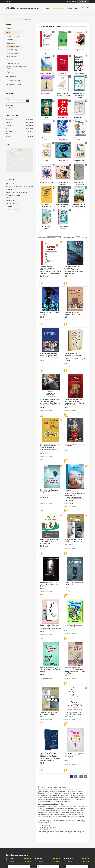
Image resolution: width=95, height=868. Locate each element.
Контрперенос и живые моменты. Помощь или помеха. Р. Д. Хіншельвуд (49, 355)
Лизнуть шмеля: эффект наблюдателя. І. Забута (73, 541)
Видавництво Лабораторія (79, 183)
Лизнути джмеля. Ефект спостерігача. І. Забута (49, 713)
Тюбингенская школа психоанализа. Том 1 (72, 313)
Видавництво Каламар (63, 183)
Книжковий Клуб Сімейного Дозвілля (63, 94)
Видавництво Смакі (47, 182)
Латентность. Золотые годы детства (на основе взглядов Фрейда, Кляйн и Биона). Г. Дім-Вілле (51, 402)
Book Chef (63, 73)
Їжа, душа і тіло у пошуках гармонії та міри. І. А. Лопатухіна (74, 755)
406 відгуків (73, 1)
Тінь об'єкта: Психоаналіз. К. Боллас (50, 313)
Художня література (14, 72)
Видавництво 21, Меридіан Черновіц (79, 205)
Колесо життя (63, 160)
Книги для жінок (12, 57)
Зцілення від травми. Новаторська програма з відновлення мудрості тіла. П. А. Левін (75, 670)
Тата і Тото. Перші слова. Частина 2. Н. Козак (74, 626)
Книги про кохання (13, 53)
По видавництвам (13, 46)
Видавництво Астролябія (63, 139)
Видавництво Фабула (79, 50)
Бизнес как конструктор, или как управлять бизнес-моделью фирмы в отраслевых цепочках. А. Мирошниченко (51, 447)
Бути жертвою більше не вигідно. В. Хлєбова (49, 491)
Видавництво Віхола (63, 50)
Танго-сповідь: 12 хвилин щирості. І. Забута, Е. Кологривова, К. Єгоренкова (50, 627)
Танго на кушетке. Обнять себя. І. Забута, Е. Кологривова (49, 541)
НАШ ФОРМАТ (79, 118)
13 (81, 777)
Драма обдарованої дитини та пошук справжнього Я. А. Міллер (50, 670)
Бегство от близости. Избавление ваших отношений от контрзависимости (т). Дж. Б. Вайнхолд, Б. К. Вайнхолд (51, 270)
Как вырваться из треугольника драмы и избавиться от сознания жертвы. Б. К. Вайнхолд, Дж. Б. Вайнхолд (75, 357)
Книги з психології (13, 36)
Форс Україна (79, 73)
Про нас (70, 8)
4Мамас (47, 160)
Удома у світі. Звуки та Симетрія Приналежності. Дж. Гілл (49, 584)
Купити (42, 283)
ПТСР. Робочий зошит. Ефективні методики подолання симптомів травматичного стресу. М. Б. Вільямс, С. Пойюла (50, 757)
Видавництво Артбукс (63, 228)
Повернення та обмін (13, 84)
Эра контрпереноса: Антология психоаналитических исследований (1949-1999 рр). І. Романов (74, 270)
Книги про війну (12, 50)
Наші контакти (11, 76)
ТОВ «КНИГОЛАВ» (63, 118)
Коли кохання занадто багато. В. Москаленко (73, 713)
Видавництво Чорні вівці (63, 205)
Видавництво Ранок (79, 139)
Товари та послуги (58, 8)
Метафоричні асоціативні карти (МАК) (17, 68)
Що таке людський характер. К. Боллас (75, 445)
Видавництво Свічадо (47, 139)
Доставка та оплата (13, 80)
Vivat (47, 118)
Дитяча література (13, 63)
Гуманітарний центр (47, 73)
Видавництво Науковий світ (47, 205)
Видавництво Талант (47, 228)
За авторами (11, 43)
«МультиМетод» (47, 93)
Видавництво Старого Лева (79, 161)
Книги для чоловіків (14, 60)
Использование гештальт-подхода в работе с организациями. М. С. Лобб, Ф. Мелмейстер (74, 402)
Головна (48, 8)
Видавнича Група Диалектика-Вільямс (79, 95)
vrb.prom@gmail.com (12, 209)
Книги (8, 33)
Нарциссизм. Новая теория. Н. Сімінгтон (75, 583)
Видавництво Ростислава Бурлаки (47, 51)
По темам (10, 40)
